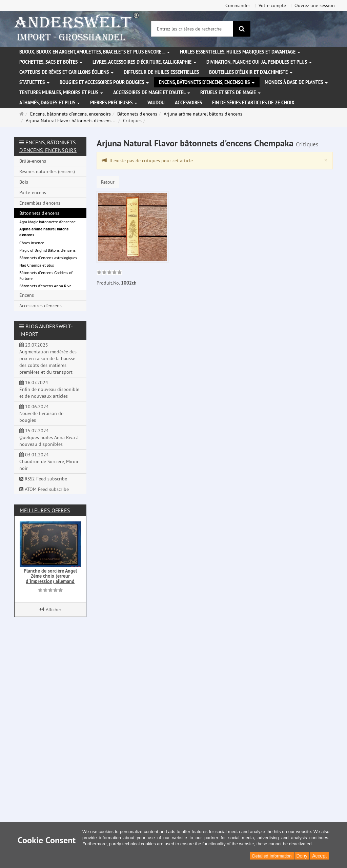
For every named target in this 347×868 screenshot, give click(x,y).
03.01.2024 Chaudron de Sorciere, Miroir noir (49, 461)
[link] (109, 273)
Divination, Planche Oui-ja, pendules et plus (259, 62)
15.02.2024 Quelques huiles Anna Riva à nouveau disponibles (49, 437)
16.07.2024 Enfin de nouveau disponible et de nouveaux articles (49, 389)
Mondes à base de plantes (296, 82)
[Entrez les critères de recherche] (192, 29)
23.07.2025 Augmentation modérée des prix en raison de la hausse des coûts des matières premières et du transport (48, 358)
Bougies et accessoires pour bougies (104, 82)
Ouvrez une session (315, 5)
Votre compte (272, 5)
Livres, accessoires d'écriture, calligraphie (144, 62)
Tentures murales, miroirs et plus (61, 92)
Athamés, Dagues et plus (50, 103)
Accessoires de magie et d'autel (152, 92)
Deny (302, 856)
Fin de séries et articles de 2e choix (253, 103)
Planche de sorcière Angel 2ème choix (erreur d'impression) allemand (50, 576)
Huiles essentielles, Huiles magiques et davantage (240, 52)
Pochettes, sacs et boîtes (51, 62)
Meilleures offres (45, 510)
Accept (319, 856)
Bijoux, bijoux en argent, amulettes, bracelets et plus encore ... (95, 52)
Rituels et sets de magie (230, 92)
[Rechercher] (242, 29)
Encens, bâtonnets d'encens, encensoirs (207, 82)
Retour (108, 182)
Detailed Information (272, 856)
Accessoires (188, 103)
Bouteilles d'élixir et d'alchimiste (251, 72)
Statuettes (34, 82)
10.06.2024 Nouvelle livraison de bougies (41, 413)
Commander (238, 5)
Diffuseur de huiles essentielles (161, 72)
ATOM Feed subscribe (44, 489)
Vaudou (156, 103)
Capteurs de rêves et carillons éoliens (66, 72)
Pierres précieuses (114, 103)
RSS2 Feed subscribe (43, 479)
